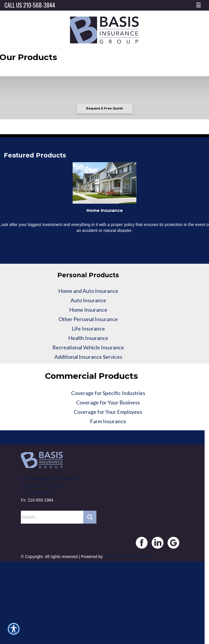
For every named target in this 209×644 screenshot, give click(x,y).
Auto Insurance (88, 300)
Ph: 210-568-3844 (37, 493)
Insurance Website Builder (128, 557)
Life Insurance (88, 328)
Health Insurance (88, 338)
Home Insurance (88, 310)
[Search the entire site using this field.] (52, 517)
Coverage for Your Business (108, 402)
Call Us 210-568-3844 (30, 5)
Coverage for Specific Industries (108, 393)
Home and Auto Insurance (88, 291)
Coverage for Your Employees (108, 412)
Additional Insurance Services (88, 357)
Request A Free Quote (104, 108)
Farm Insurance (108, 421)
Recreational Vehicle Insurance (88, 347)
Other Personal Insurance (88, 319)
